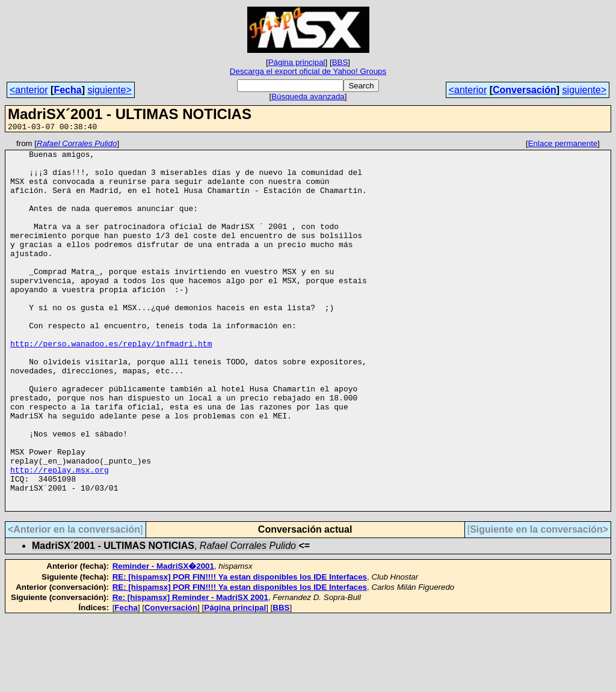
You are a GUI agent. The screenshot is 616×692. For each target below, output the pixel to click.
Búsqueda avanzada (308, 96)
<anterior (29, 90)
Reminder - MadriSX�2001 (163, 640)
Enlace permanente (563, 145)
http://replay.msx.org (60, 536)
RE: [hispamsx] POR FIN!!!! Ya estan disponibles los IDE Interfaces (240, 651)
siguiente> (109, 90)
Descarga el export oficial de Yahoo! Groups (308, 71)
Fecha (67, 90)
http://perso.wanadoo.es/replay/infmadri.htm (111, 385)
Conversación (525, 90)
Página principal (297, 62)
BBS (340, 62)
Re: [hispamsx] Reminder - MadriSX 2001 (190, 671)
